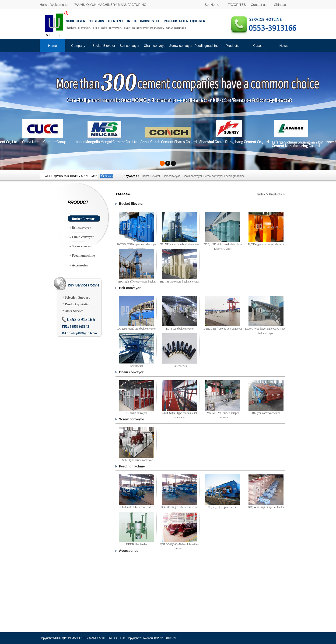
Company (78, 46)
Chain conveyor (155, 46)
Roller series (180, 366)
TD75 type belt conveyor (180, 329)
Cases (258, 46)
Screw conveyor (181, 46)
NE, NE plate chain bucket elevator (180, 244)
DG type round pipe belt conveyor (136, 329)
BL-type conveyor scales (266, 413)
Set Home (212, 5)
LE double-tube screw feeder (137, 507)
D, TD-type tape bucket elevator (266, 244)
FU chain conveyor (136, 413)
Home (52, 46)
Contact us (259, 5)
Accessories (80, 265)
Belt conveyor (130, 46)
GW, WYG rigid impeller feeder (266, 507)
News (283, 46)
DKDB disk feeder (136, 544)
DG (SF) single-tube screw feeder (180, 507)
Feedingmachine (206, 46)
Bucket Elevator (104, 46)
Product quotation (78, 304)
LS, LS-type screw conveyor (136, 460)
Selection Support (77, 298)
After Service (74, 311)
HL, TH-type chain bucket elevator (180, 282)
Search (109, 176)
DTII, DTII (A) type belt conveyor (223, 329)
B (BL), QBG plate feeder (223, 507)
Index (261, 194)
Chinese (280, 5)
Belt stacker (137, 366)
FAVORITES (237, 5)
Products (232, 46)
